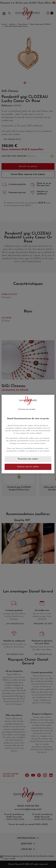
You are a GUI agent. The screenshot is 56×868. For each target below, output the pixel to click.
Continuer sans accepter (27, 409)
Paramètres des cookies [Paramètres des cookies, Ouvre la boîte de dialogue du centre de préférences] (28, 459)
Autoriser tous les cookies (28, 467)
